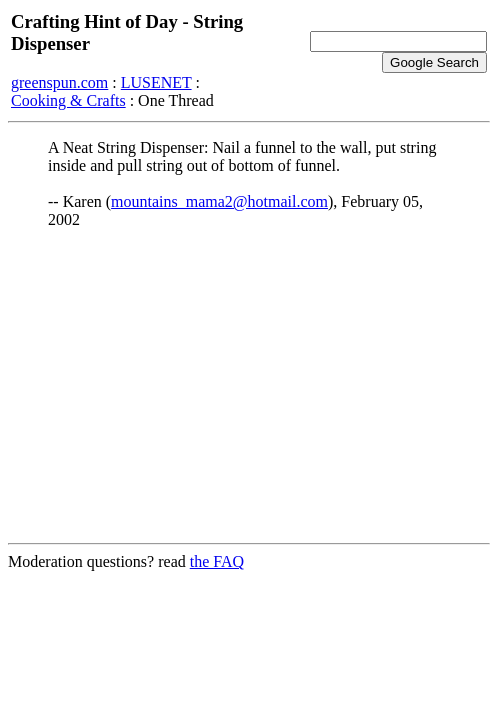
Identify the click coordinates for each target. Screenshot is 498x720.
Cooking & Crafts (68, 100)
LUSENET (156, 82)
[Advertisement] (249, 387)
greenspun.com (59, 82)
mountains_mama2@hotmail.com (219, 201)
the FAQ (217, 561)
